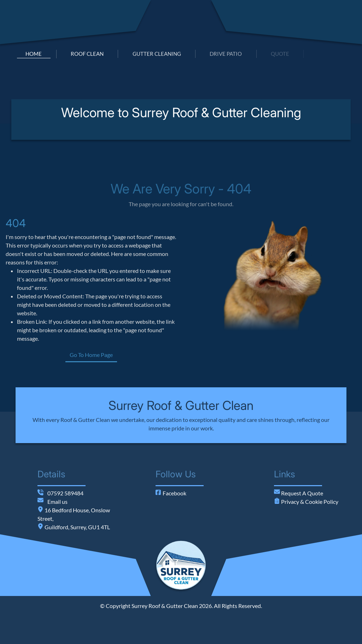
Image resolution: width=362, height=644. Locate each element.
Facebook (171, 493)
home (34, 54)
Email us (57, 502)
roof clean (87, 54)
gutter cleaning (157, 54)
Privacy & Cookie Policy (309, 502)
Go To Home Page (119, 355)
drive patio (226, 54)
